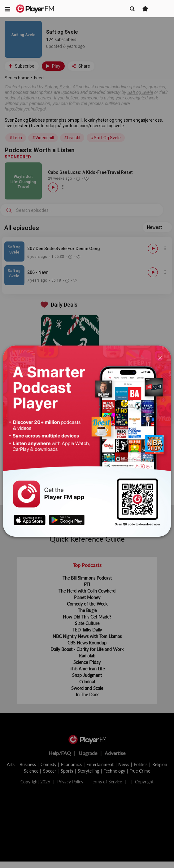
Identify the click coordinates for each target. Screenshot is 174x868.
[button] (7, 9)
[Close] (160, 357)
